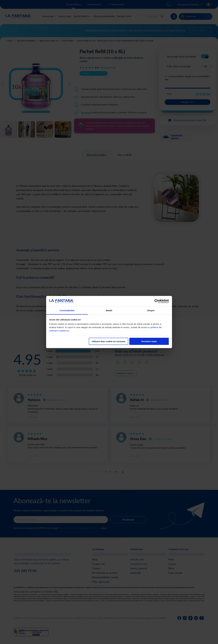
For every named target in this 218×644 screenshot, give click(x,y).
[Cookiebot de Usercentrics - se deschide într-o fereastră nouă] (157, 301)
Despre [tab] (151, 310)
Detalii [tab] (109, 310)
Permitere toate (149, 341)
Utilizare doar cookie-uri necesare (109, 341)
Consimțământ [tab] (67, 310)
